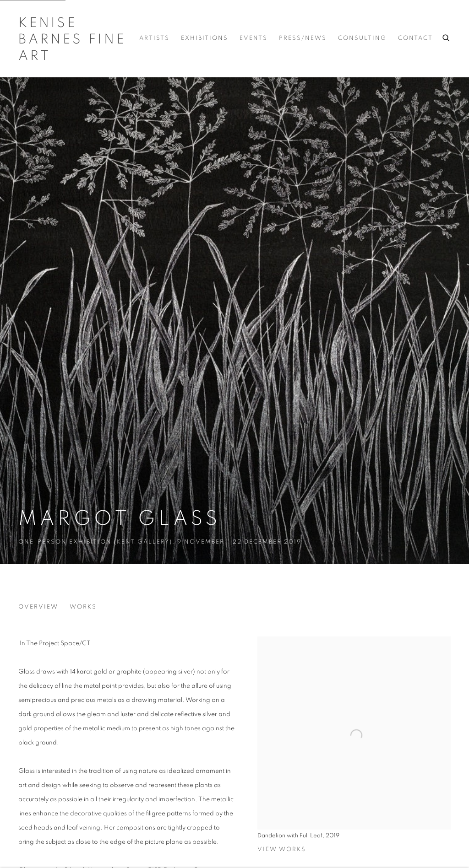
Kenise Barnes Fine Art (72, 39)
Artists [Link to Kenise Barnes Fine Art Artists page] (154, 38)
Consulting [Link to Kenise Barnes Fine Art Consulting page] (362, 38)
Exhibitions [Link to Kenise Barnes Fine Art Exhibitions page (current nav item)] (205, 38)
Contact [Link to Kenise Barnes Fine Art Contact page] (415, 38)
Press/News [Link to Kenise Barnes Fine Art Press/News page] (303, 38)
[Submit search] (447, 37)
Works (83, 607)
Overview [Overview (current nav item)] (38, 607)
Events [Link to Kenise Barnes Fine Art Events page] (254, 38)
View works (282, 849)
